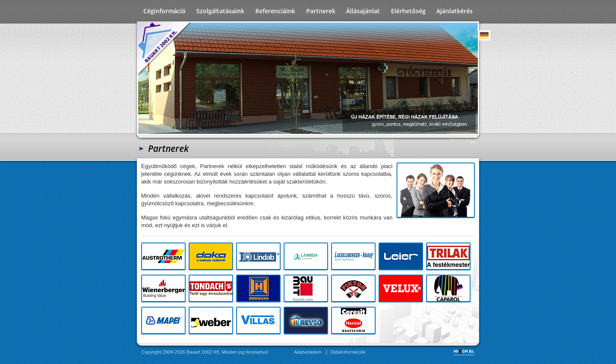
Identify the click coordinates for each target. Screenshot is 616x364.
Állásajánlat (363, 11)
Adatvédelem (308, 352)
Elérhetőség (408, 11)
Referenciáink (275, 11)
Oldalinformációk (348, 352)
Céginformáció (164, 11)
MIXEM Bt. (464, 352)
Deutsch (484, 35)
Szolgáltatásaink (220, 11)
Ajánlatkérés (455, 11)
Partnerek (321, 11)
